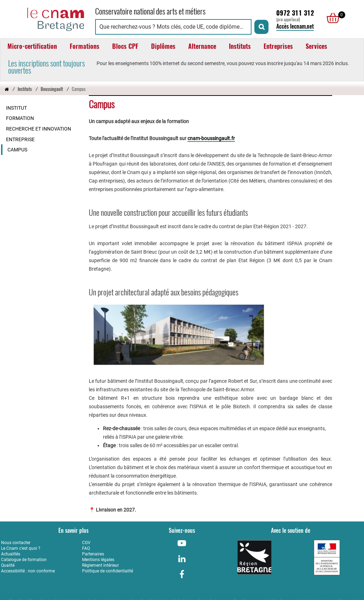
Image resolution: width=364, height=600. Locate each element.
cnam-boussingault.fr (211, 138)
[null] (331, 18)
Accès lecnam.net (295, 26)
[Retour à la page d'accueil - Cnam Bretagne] (45, 18)
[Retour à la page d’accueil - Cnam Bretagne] (7, 89)
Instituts (25, 89)
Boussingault (52, 89)
